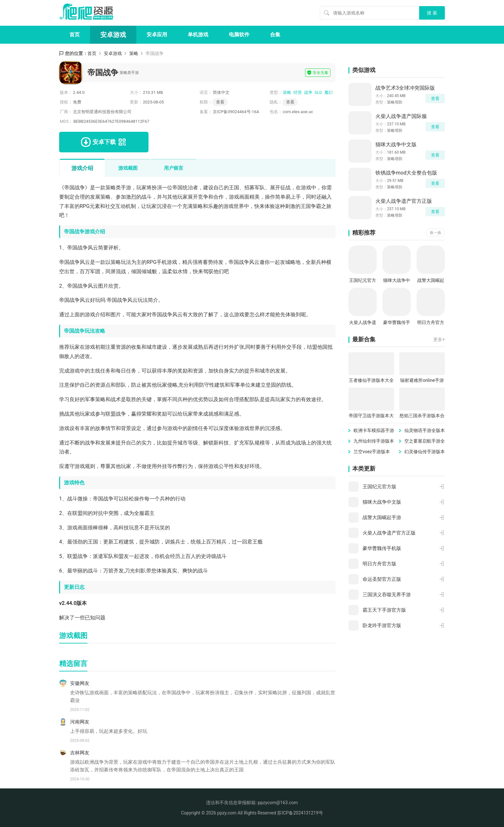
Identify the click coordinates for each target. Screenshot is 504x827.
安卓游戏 (113, 35)
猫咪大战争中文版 (396, 144)
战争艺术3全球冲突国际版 (405, 88)
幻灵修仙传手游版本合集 (425, 452)
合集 (275, 35)
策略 (134, 53)
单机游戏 (198, 35)
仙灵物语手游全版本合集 (425, 431)
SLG (318, 92)
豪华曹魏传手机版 (397, 323)
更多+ (439, 339)
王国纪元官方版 (363, 281)
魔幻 (328, 92)
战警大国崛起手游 (431, 281)
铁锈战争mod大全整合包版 (406, 173)
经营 (298, 92)
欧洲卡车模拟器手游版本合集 (374, 431)
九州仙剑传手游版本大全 (374, 441)
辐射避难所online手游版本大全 (422, 381)
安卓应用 (157, 35)
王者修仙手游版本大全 (371, 380)
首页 (75, 35)
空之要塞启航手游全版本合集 (425, 441)
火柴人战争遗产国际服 (401, 116)
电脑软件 (239, 35)
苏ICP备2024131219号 (300, 813)
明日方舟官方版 (431, 323)
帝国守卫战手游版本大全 (371, 416)
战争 (308, 92)
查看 (290, 102)
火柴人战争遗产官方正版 (404, 201)
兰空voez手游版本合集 (372, 452)
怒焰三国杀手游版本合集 (422, 416)
